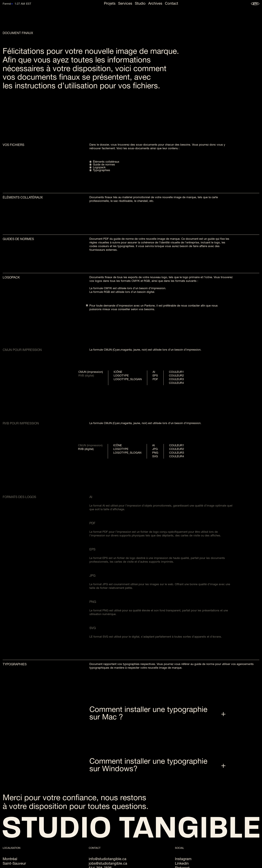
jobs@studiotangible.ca (108, 864)
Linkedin (182, 864)
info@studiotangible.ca (108, 859)
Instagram (183, 859)
